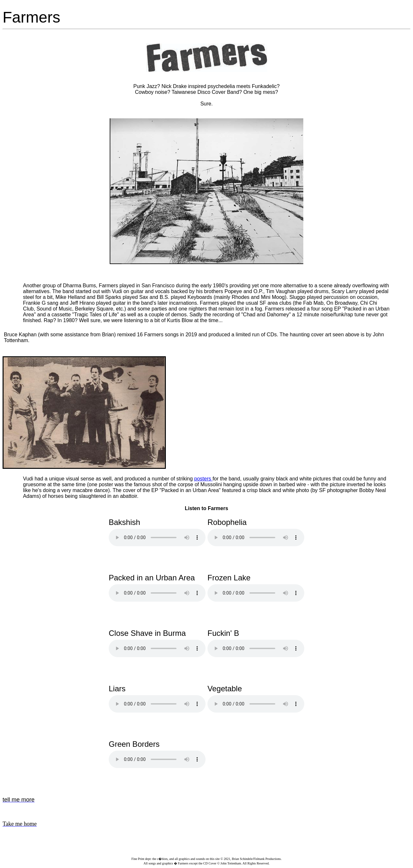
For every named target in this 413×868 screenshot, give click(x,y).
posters (203, 479)
